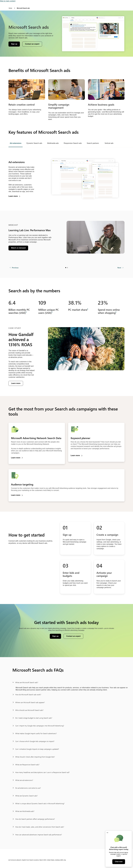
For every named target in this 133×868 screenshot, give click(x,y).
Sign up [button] (15, 44)
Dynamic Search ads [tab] (34, 143)
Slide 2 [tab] (67, 268)
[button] (107, 833)
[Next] (120, 268)
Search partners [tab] (93, 143)
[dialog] (119, 849)
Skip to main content (8, 1)
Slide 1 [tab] (66, 268)
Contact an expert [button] (32, 44)
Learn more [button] (13, 196)
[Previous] (14, 268)
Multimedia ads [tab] (53, 143)
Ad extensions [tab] (16, 143)
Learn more (16, 383)
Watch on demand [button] (19, 248)
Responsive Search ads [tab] (73, 143)
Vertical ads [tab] (109, 143)
